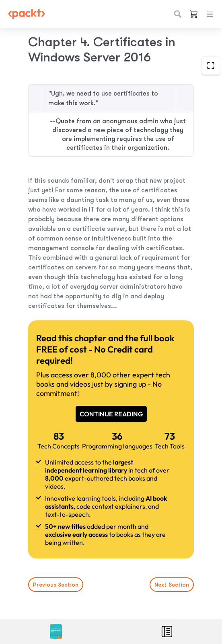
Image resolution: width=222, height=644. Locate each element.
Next (172, 585)
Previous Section (56, 585)
